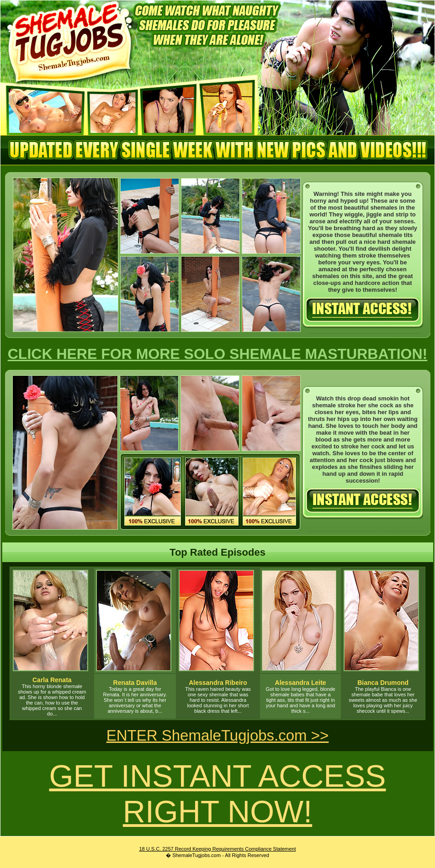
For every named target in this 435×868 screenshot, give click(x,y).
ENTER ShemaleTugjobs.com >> (218, 735)
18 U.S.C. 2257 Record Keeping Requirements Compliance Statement (217, 849)
